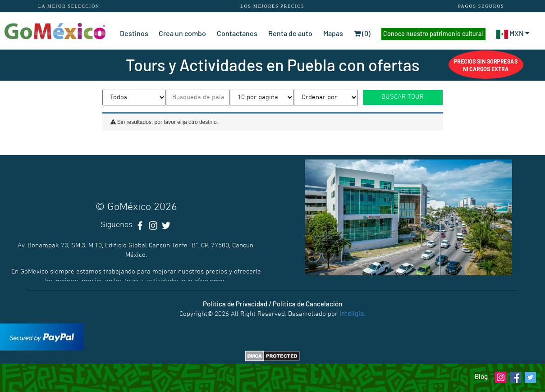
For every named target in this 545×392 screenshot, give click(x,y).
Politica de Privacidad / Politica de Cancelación (272, 304)
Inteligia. (353, 313)
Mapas (333, 33)
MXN (513, 33)
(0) (362, 33)
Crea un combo (182, 33)
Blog (481, 376)
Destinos (134, 33)
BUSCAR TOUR (403, 97)
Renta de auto (290, 33)
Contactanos (237, 33)
